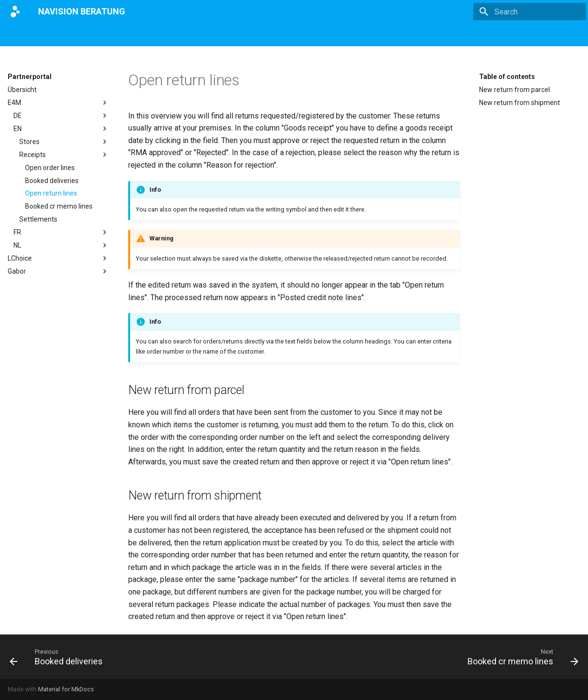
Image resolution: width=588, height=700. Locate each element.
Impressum (295, 35)
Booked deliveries (52, 181)
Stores (64, 142)
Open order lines (50, 168)
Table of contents (507, 77)
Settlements (38, 219)
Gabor (58, 271)
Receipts (64, 155)
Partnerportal (245, 35)
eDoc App (22, 35)
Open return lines (51, 193)
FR (61, 232)
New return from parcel (514, 90)
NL (61, 245)
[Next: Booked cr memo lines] (520, 657)
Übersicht (22, 90)
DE (61, 116)
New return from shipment (520, 103)
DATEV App (121, 35)
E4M (205, 35)
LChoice (58, 258)
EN (61, 129)
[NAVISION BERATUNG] (15, 12)
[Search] (530, 12)
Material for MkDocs (66, 689)
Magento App (70, 35)
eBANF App (169, 35)
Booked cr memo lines (59, 206)
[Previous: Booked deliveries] (59, 657)
